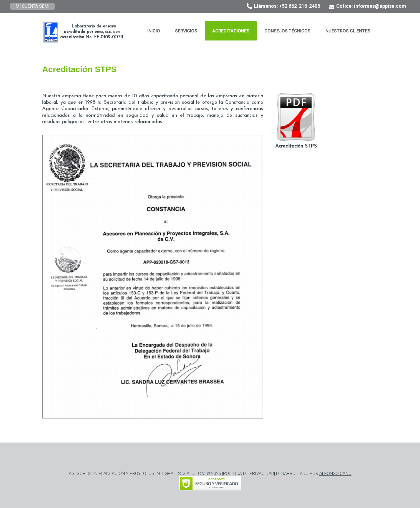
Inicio (154, 31)
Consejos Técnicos (288, 31)
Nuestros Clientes (348, 31)
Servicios (186, 31)
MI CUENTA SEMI (33, 6)
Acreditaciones (231, 31)
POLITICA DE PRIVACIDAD (249, 473)
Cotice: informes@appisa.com (371, 6)
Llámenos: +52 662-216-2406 (287, 6)
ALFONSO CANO (335, 473)
